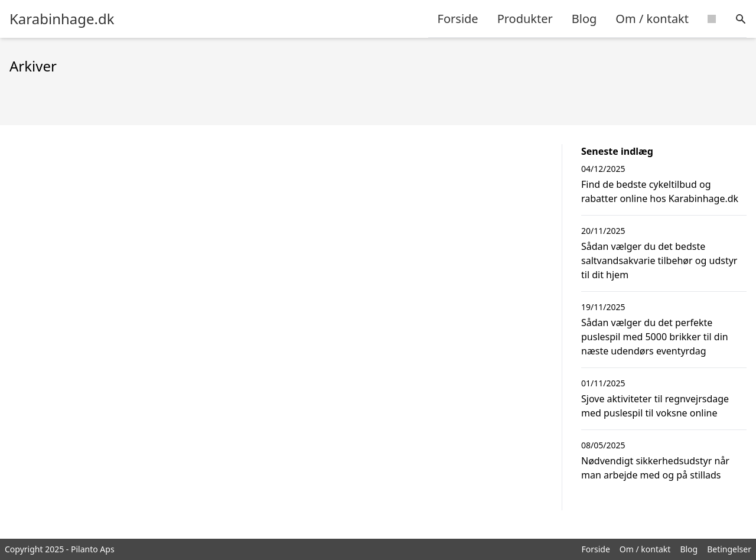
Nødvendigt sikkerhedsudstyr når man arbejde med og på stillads (655, 468)
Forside (458, 19)
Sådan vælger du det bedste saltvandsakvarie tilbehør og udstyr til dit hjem (659, 261)
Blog (584, 19)
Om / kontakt (652, 19)
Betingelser (729, 549)
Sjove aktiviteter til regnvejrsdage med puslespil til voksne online (655, 406)
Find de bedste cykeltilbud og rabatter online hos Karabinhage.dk (660, 191)
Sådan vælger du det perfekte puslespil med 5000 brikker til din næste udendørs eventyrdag (655, 337)
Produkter (525, 19)
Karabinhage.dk (62, 19)
